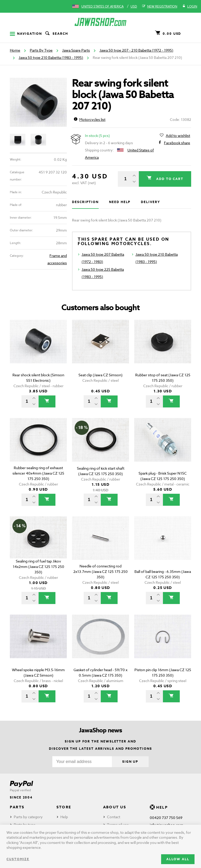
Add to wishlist (178, 136)
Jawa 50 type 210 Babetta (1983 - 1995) (51, 57)
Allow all (178, 859)
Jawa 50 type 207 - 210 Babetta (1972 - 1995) (136, 50)
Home (15, 50)
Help (64, 817)
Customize (18, 859)
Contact (114, 817)
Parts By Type (41, 50)
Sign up (130, 762)
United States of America (102, 6)
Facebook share (177, 143)
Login (190, 6)
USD (134, 6)
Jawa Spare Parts (76, 50)
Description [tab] (85, 202)
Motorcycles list (90, 119)
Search (56, 34)
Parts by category (28, 817)
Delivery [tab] (150, 202)
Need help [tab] (120, 202)
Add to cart (169, 179)
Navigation (26, 34)
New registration (160, 6)
